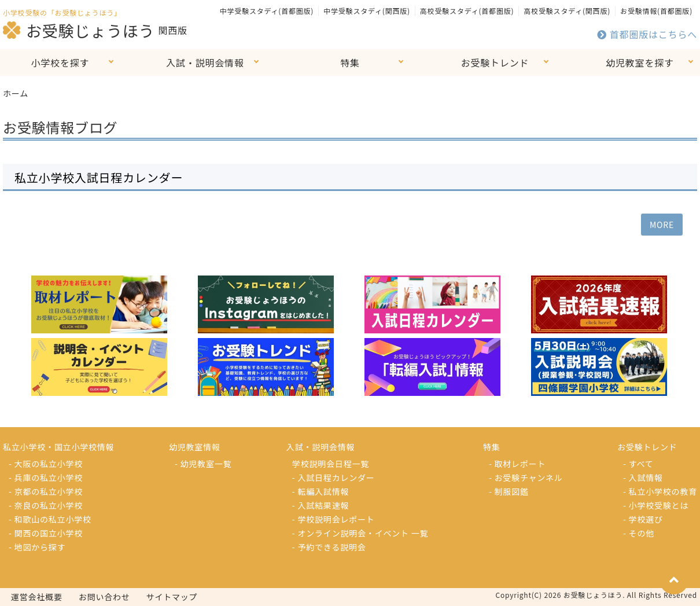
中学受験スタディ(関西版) (367, 11)
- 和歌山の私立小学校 (50, 519)
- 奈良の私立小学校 (46, 505)
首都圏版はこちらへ (647, 34)
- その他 (639, 533)
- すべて (638, 464)
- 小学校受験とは (656, 505)
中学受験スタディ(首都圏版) (267, 11)
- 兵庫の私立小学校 (46, 478)
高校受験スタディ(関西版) (567, 11)
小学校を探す (60, 63)
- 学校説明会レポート (334, 519)
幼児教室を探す (640, 63)
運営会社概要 (37, 597)
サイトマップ (172, 597)
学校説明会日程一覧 (331, 464)
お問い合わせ (104, 597)
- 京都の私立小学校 (46, 491)
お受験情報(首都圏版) (656, 11)
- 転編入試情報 (320, 491)
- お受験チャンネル (526, 478)
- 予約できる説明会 (329, 547)
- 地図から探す (37, 547)
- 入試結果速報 (320, 505)
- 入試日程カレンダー (334, 478)
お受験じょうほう (79, 30)
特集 (350, 63)
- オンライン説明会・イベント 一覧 (360, 533)
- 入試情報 (643, 478)
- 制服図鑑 (509, 491)
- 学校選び (643, 519)
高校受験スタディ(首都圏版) (467, 11)
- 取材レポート (517, 464)
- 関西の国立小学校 (46, 533)
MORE (662, 225)
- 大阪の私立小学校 (46, 464)
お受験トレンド (495, 63)
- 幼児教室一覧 (203, 464)
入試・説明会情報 (205, 63)
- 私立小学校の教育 (660, 491)
